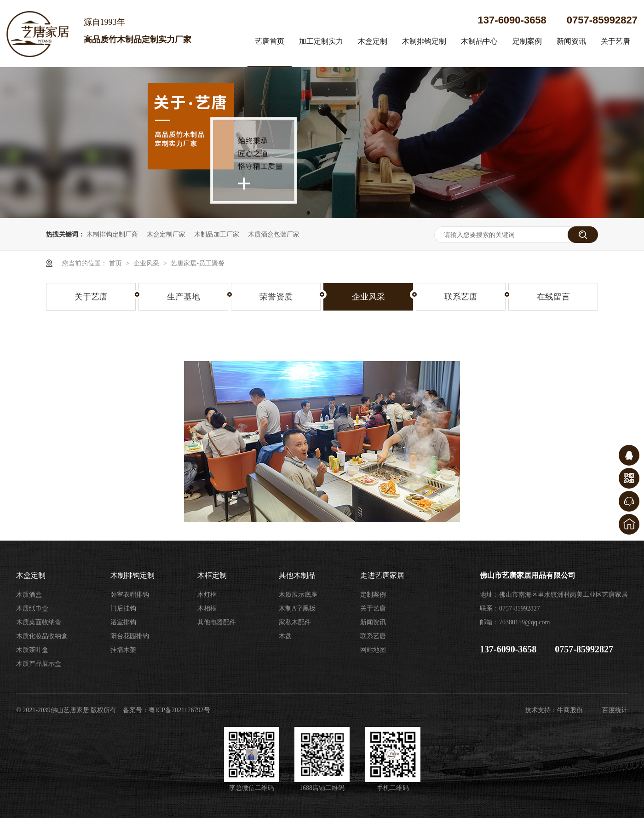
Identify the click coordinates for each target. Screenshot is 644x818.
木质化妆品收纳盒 (42, 636)
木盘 (285, 636)
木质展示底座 (298, 595)
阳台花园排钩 (130, 636)
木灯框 (207, 595)
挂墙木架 (123, 650)
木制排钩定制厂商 (112, 234)
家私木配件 (295, 622)
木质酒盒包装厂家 (274, 234)
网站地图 (373, 650)
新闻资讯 (571, 41)
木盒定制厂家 (166, 234)
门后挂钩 (123, 608)
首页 (116, 263)
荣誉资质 (276, 297)
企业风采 (147, 263)
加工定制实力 (321, 41)
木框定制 (212, 575)
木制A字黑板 (297, 608)
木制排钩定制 (424, 41)
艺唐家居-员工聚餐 (198, 263)
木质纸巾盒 (32, 608)
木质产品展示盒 (39, 664)
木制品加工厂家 (217, 234)
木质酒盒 (29, 595)
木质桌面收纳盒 (39, 622)
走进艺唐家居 (382, 575)
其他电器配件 (217, 622)
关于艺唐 (615, 41)
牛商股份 (570, 710)
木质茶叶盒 (32, 650)
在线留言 (553, 297)
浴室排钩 (123, 622)
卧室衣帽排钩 (130, 595)
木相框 (207, 608)
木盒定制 (373, 41)
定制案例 (527, 41)
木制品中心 (479, 41)
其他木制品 (297, 575)
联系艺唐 (461, 297)
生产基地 (184, 297)
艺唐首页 (270, 41)
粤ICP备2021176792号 (179, 710)
